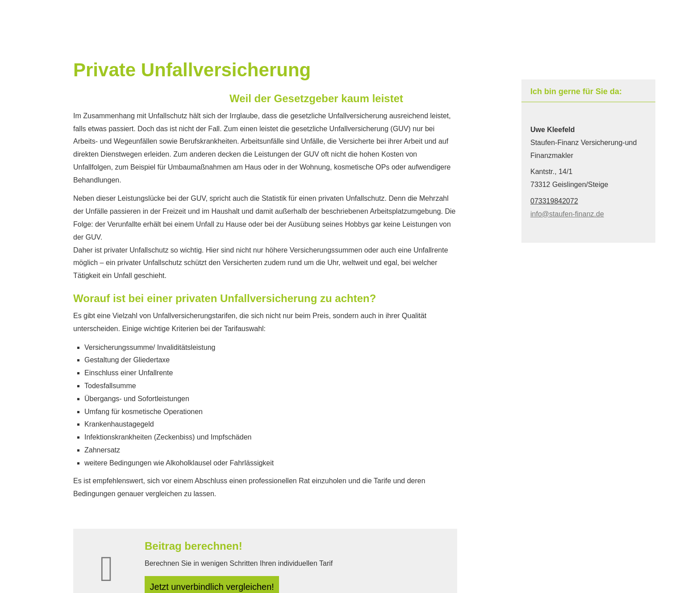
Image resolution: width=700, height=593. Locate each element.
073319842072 (554, 201)
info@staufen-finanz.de (567, 214)
